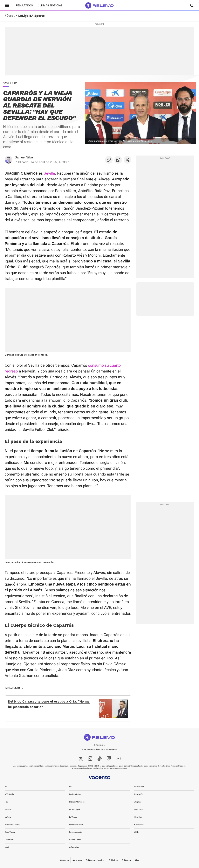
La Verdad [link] (73, 817)
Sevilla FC (18, 688)
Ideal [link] (7, 847)
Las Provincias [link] (75, 794)
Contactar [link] (65, 860)
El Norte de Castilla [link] (12, 825)
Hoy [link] (6, 802)
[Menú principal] (7, 5)
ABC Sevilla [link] (9, 794)
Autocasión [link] (139, 794)
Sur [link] (71, 787)
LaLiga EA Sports (31, 16)
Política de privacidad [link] (96, 860)
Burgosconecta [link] (75, 832)
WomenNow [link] (139, 787)
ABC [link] (6, 787)
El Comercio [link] (10, 840)
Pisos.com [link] (138, 809)
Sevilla (49, 173)
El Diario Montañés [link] (77, 802)
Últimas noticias (50, 5)
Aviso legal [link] (77, 860)
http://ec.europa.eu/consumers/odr (113, 768)
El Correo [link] (8, 809)
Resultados (24, 5)
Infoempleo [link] (74, 847)
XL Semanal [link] (139, 825)
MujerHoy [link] (138, 817)
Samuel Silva (24, 157)
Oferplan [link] (137, 802)
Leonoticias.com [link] (76, 825)
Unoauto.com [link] (75, 840)
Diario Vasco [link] (10, 832)
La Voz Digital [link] (75, 809)
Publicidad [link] (113, 860)
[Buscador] (192, 5)
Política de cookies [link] (130, 860)
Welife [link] (136, 832)
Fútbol (10, 16)
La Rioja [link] (8, 817)
